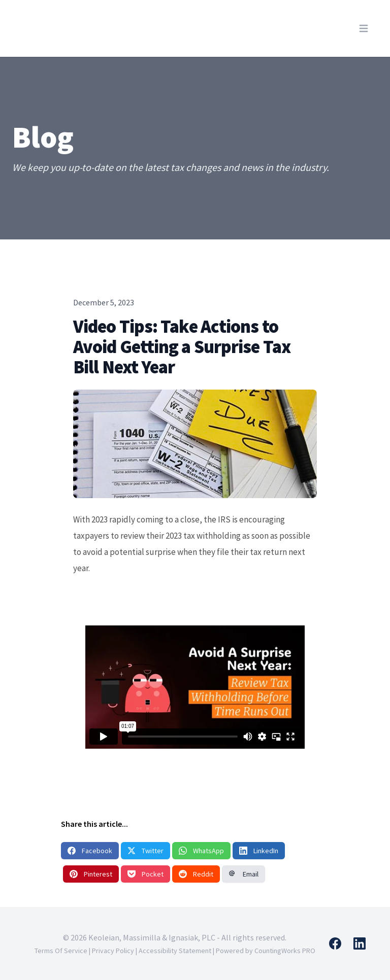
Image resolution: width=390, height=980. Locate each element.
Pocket (145, 874)
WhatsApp (201, 851)
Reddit (196, 874)
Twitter (145, 851)
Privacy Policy (113, 951)
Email (243, 874)
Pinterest (91, 874)
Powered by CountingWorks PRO (266, 951)
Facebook (90, 851)
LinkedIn (259, 851)
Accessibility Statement (175, 951)
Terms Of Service (61, 951)
